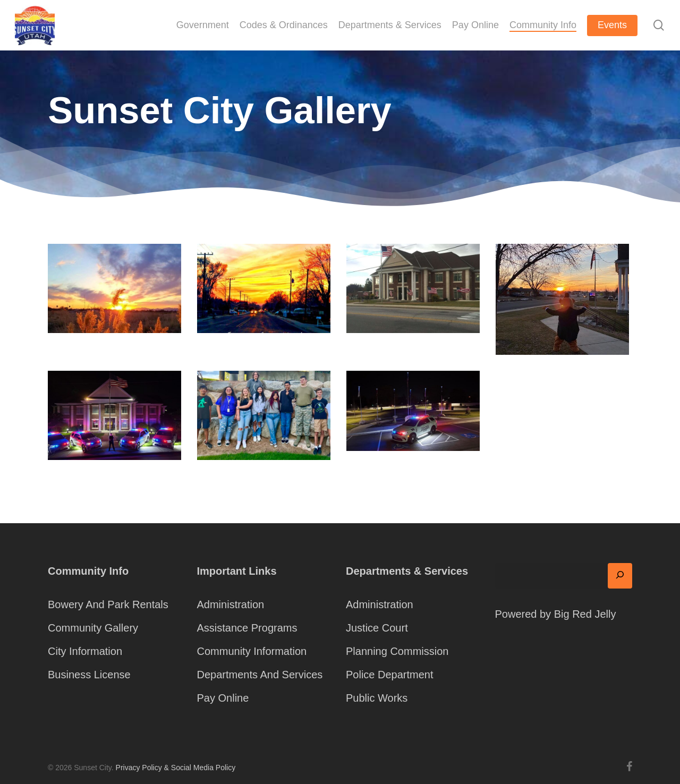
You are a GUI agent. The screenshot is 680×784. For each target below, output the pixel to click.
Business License (89, 675)
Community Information (252, 651)
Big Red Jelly (585, 614)
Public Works (377, 698)
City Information (85, 651)
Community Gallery (93, 628)
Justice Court (377, 628)
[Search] (620, 576)
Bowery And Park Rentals (108, 604)
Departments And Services (260, 675)
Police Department (390, 675)
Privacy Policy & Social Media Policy (176, 768)
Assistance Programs (247, 628)
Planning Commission (397, 651)
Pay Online (223, 698)
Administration (231, 604)
